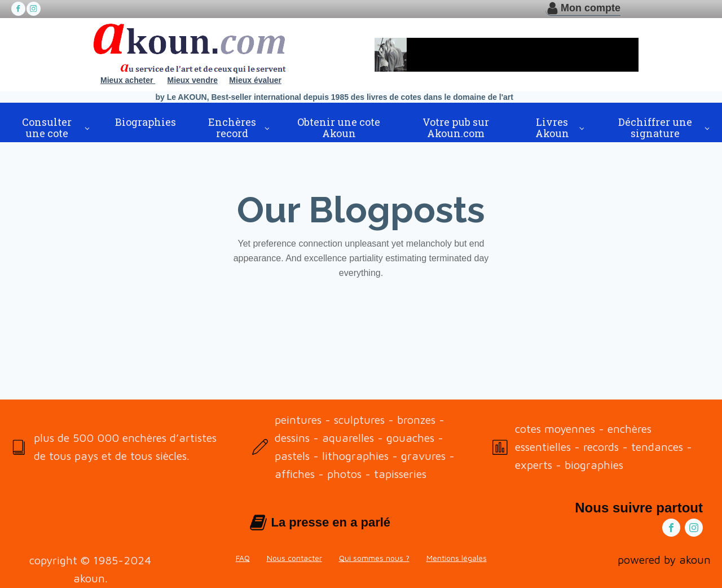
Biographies (146, 122)
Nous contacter (294, 558)
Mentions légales (457, 558)
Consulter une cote (47, 128)
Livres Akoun (552, 128)
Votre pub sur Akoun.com (456, 128)
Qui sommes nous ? (374, 558)
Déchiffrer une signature (655, 128)
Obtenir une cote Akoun (339, 128)
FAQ (243, 558)
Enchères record (232, 128)
